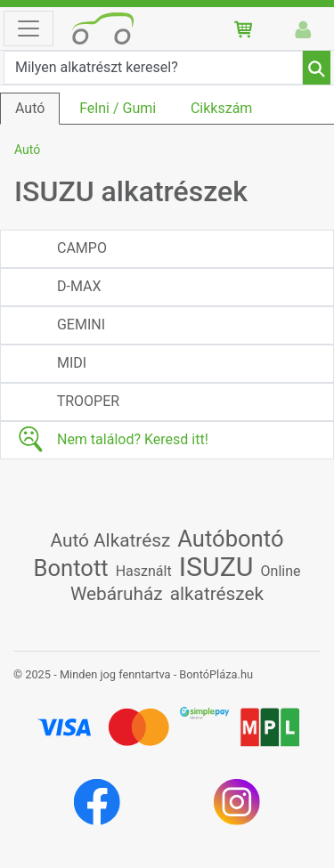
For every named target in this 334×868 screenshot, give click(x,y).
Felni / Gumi (118, 108)
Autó (30, 108)
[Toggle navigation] (29, 28)
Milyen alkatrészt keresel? (97, 67)
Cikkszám (221, 108)
